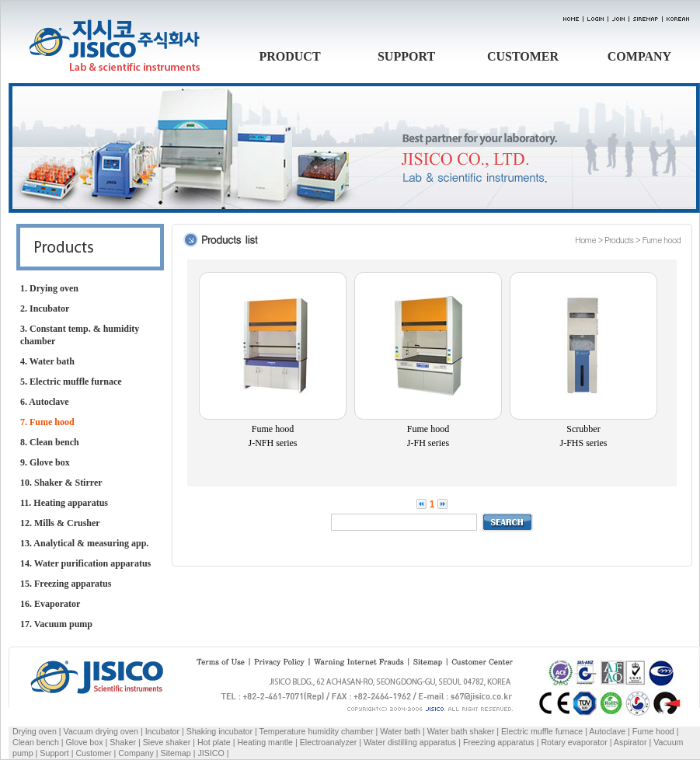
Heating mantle (265, 742)
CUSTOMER (523, 56)
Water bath (400, 731)
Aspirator (630, 742)
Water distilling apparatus (410, 742)
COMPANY (639, 56)
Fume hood (653, 731)
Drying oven (35, 731)
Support (54, 753)
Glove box (85, 742)
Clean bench (36, 742)
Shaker (123, 742)
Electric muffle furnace (542, 731)
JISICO (211, 753)
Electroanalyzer (328, 742)
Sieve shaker (167, 742)
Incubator (162, 731)
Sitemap (176, 753)
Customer (93, 753)
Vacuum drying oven (102, 731)
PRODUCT (289, 56)
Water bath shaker (461, 731)
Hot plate (214, 742)
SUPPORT (406, 56)
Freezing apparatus (499, 742)
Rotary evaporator (574, 742)
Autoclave (607, 731)
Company (136, 753)
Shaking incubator (219, 731)
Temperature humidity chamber (317, 731)
